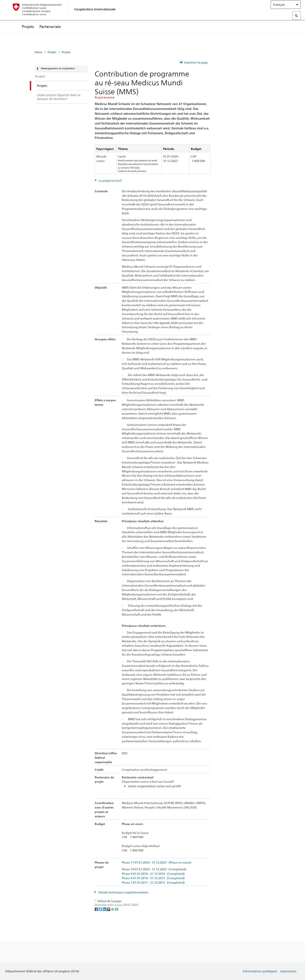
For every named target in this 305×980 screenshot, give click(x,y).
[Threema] (109, 909)
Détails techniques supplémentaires (123, 892)
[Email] (116, 909)
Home (38, 52)
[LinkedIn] (105, 909)
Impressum (288, 971)
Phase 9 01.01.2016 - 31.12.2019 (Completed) (153, 874)
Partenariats (50, 35)
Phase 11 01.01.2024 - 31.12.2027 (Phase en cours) (157, 863)
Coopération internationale (95, 13)
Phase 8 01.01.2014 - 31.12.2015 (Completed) (153, 878)
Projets (28, 35)
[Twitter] (101, 909)
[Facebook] (97, 909)
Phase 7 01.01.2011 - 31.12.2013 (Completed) (153, 883)
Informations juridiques (260, 971)
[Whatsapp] (113, 909)
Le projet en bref (110, 181)
